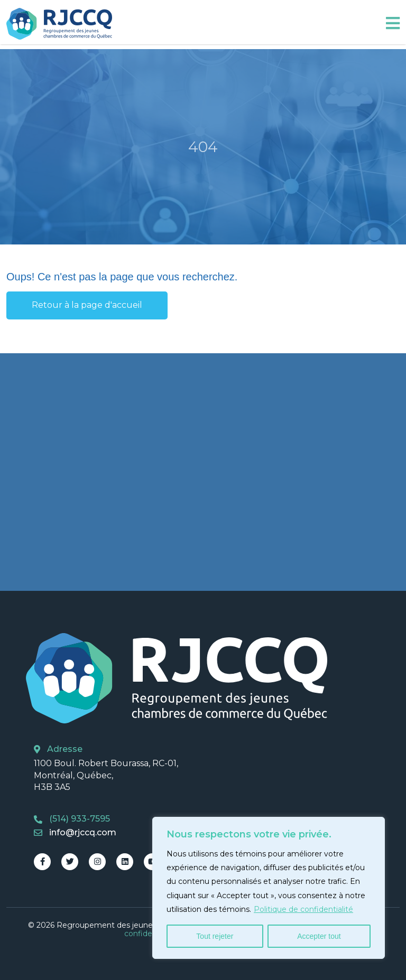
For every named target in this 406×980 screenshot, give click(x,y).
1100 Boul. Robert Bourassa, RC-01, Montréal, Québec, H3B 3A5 (106, 775)
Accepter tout (319, 936)
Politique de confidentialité (303, 909)
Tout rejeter (215, 936)
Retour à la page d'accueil (87, 305)
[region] (269, 888)
